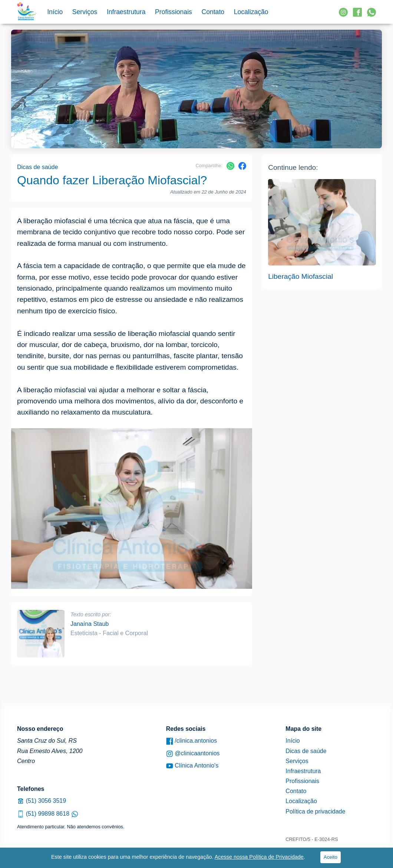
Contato (213, 12)
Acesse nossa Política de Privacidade (259, 857)
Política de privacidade (315, 811)
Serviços (85, 12)
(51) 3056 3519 (42, 801)
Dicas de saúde (37, 167)
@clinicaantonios (193, 754)
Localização (251, 12)
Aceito (331, 857)
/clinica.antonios (191, 741)
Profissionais (174, 12)
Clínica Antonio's (192, 766)
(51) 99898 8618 (48, 814)
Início (55, 12)
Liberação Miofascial (300, 276)
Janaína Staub (90, 624)
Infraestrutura (126, 12)
